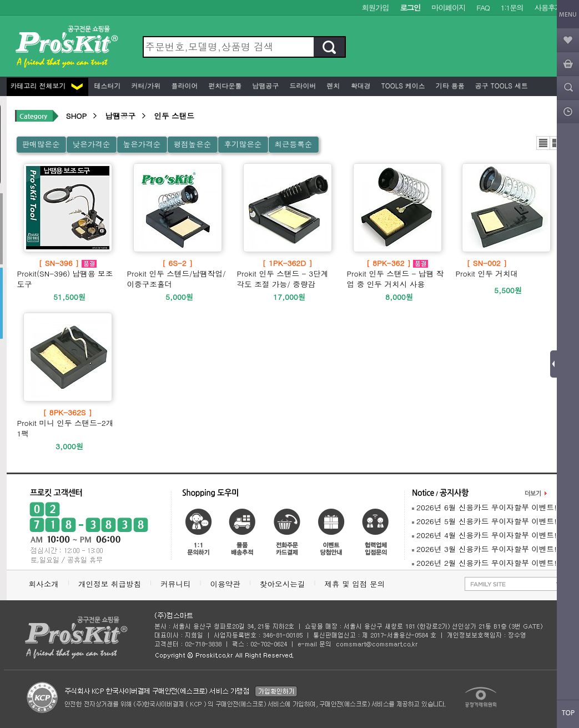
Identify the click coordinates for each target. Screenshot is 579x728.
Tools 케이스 (402, 85)
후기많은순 (243, 144)
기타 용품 (449, 85)
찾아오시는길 (283, 584)
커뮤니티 (175, 584)
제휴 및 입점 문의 (357, 584)
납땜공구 (265, 85)
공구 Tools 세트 (500, 85)
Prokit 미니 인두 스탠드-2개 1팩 (68, 423)
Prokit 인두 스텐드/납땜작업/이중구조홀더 (178, 273)
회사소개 (44, 584)
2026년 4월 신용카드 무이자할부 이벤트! (484, 535)
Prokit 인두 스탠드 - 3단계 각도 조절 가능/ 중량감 (288, 273)
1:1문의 (512, 7)
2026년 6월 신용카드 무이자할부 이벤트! (484, 507)
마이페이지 (448, 7)
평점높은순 (192, 144)
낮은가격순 (91, 144)
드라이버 (302, 85)
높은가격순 (142, 144)
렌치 (333, 85)
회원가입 (376, 7)
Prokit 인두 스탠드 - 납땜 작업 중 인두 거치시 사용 (397, 273)
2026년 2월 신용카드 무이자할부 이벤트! (484, 563)
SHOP (76, 116)
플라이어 (184, 85)
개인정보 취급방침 (110, 584)
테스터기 (107, 85)
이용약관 (225, 584)
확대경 (360, 85)
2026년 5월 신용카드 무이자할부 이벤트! (484, 521)
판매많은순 (41, 144)
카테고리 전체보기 (47, 85)
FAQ (483, 7)
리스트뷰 (543, 143)
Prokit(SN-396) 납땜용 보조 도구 (68, 273)
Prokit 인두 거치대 (487, 268)
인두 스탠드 (174, 116)
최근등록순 (293, 144)
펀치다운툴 (224, 85)
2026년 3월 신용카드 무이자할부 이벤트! (484, 549)
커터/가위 (145, 85)
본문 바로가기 (0, 0)
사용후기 (548, 7)
